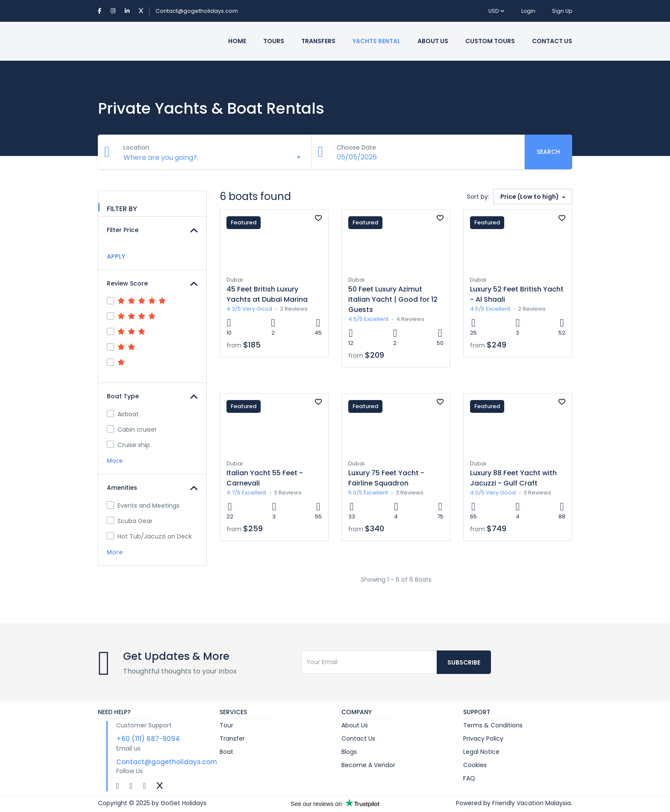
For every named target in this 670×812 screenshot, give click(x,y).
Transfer (232, 738)
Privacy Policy (483, 738)
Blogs (349, 752)
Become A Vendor (368, 765)
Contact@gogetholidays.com (197, 11)
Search (548, 152)
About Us (433, 41)
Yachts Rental (376, 41)
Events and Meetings (143, 506)
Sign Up (562, 11)
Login (528, 11)
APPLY (116, 256)
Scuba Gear (130, 521)
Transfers (318, 41)
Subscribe (464, 662)
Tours (274, 41)
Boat (226, 752)
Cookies (475, 765)
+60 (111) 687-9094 (148, 739)
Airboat (123, 414)
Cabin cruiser (132, 430)
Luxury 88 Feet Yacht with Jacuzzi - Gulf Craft (513, 478)
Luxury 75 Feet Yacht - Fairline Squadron (386, 478)
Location (136, 147)
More (116, 461)
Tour (226, 725)
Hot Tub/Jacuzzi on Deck (149, 536)
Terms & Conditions (493, 725)
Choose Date (357, 147)
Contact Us (552, 41)
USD (497, 11)
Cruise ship (128, 445)
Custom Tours (490, 41)
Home (237, 41)
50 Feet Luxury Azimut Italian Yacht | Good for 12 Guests (393, 299)
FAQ (469, 778)
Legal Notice (481, 752)
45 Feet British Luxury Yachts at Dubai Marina (267, 294)
